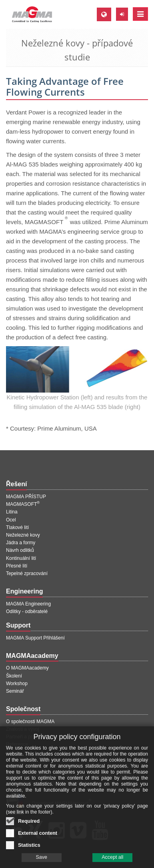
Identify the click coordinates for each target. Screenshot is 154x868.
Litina (12, 512)
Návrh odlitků (20, 550)
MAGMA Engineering (28, 604)
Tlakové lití (17, 527)
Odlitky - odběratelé (27, 611)
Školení (14, 676)
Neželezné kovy (23, 535)
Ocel (11, 520)
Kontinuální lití (21, 558)
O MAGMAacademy (27, 668)
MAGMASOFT (23, 504)
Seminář (15, 691)
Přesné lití (17, 566)
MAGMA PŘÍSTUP (26, 497)
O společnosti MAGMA (30, 722)
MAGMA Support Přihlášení (35, 638)
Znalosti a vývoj (23, 729)
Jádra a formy (21, 543)
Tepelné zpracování (27, 573)
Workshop (17, 684)
